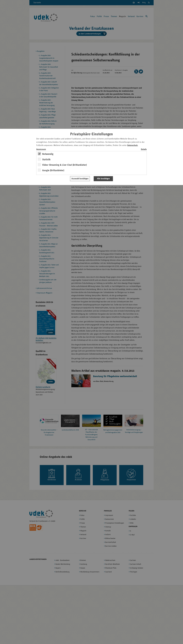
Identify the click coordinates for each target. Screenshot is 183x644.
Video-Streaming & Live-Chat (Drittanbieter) (64, 165)
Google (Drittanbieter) (53, 170)
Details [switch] (144, 149)
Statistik (46, 160)
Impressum (41, 149)
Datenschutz (133, 145)
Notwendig (48, 154)
